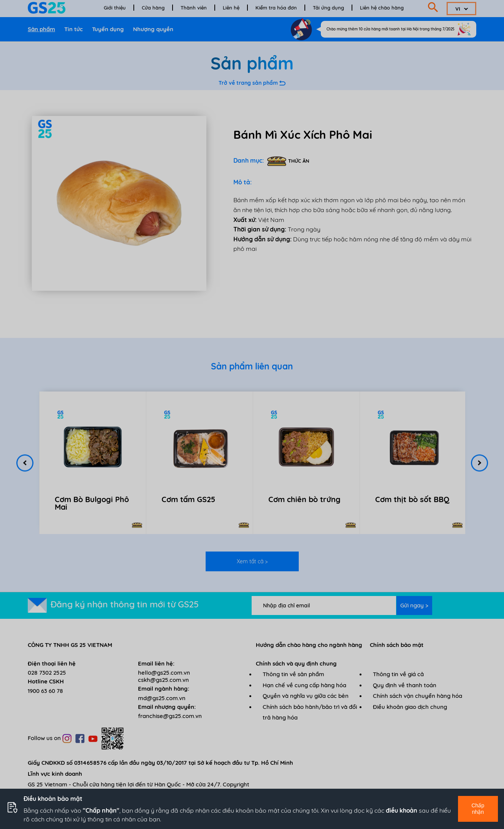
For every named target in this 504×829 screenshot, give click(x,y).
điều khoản (402, 810)
